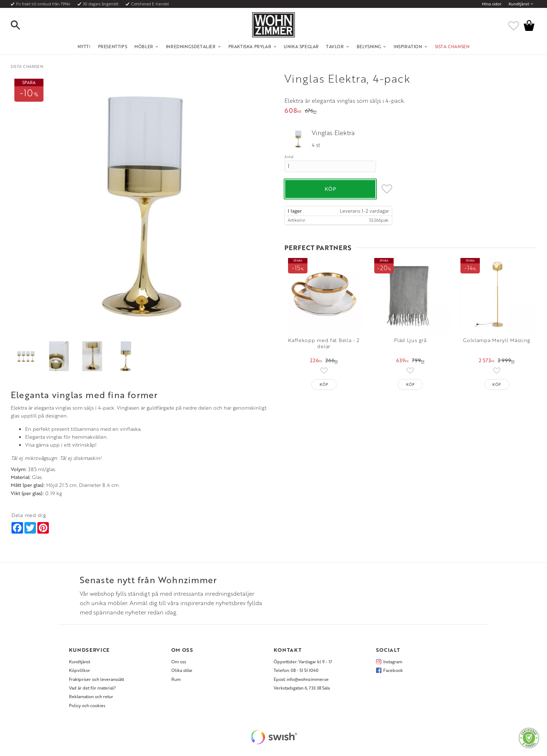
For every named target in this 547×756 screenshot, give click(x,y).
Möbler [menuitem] (144, 46)
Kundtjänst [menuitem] (519, 4)
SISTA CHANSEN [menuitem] (452, 46)
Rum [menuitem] (176, 679)
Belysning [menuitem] (369, 46)
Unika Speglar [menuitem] (301, 46)
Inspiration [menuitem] (408, 46)
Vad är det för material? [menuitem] (92, 688)
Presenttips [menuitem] (113, 46)
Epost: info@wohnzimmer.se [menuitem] (301, 679)
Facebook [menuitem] (393, 670)
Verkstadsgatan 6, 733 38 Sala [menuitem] (302, 688)
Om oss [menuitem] (179, 661)
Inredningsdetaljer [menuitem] (191, 46)
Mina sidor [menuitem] (492, 4)
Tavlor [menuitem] (335, 46)
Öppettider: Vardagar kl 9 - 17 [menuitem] (303, 661)
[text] (293, 111)
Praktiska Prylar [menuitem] (250, 46)
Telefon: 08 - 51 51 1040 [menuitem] (296, 670)
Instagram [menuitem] (393, 661)
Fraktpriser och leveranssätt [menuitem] (96, 679)
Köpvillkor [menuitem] (80, 670)
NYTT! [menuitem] (84, 46)
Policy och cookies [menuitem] (87, 705)
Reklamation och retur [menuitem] (91, 696)
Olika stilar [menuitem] (182, 670)
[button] (22, 26)
